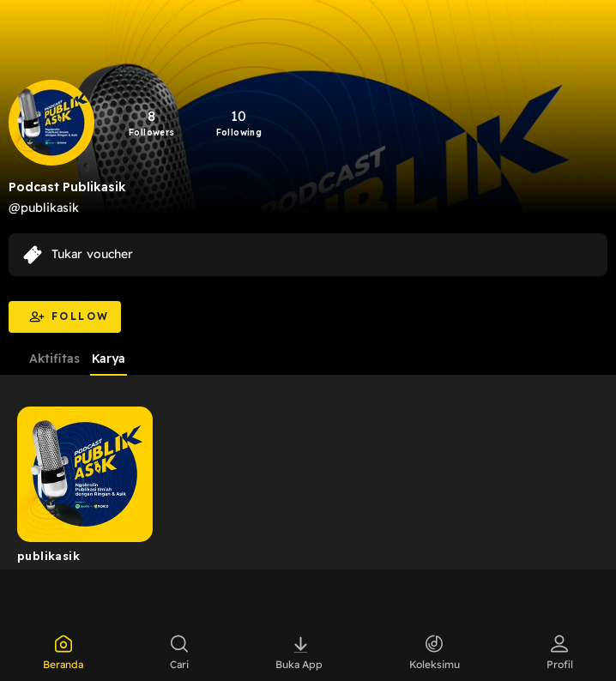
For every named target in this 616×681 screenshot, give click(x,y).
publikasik (48, 556)
